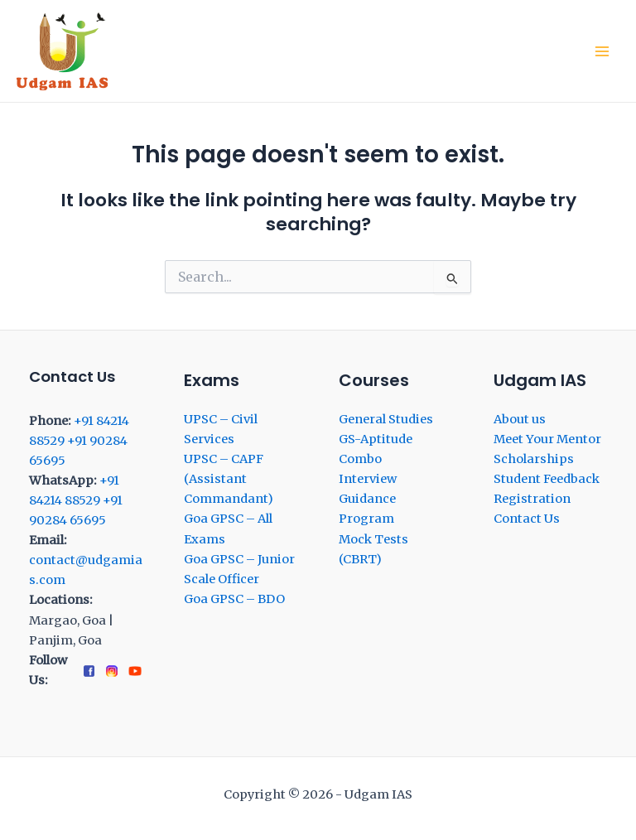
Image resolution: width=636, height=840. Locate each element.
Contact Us (527, 519)
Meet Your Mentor (547, 439)
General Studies (386, 419)
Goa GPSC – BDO (234, 599)
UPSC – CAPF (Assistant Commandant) (229, 479)
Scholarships (534, 459)
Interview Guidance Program (368, 499)
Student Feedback (547, 479)
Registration (532, 499)
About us (520, 419)
